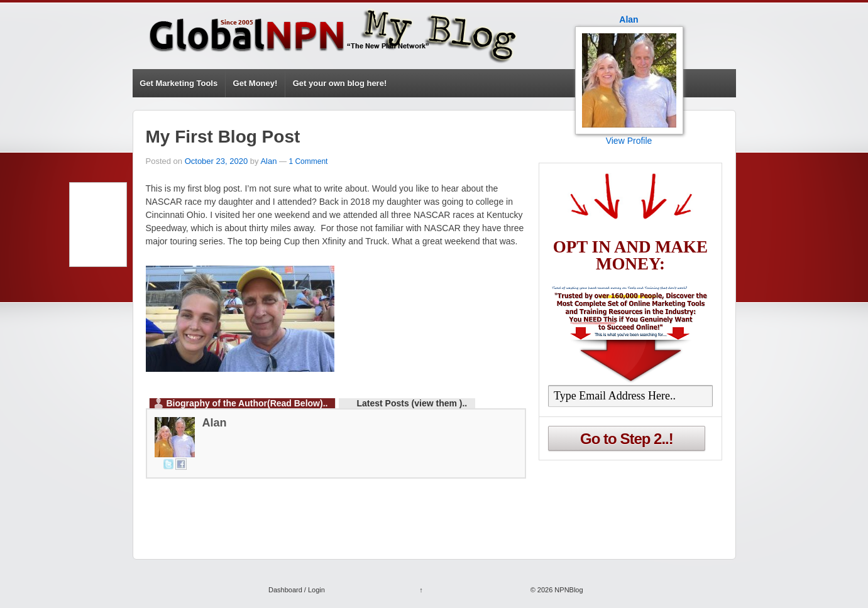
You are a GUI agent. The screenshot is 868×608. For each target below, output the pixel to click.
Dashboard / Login (297, 590)
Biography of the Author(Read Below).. (247, 403)
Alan (268, 161)
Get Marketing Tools (179, 83)
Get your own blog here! (340, 83)
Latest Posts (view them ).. (412, 403)
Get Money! (255, 83)
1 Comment (308, 161)
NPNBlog (568, 590)
